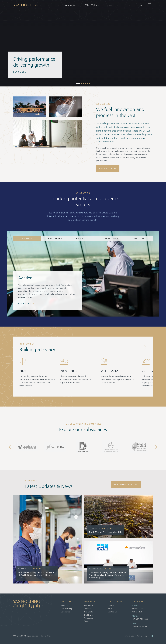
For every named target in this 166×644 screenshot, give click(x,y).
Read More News (125, 484)
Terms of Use (129, 636)
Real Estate (89, 612)
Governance (65, 612)
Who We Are (72, 5)
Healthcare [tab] (55, 238)
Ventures (88, 621)
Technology (89, 618)
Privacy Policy (142, 636)
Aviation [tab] (27, 238)
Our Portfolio (89, 606)
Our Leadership (66, 609)
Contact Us (112, 612)
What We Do (92, 5)
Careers (109, 5)
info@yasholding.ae (139, 626)
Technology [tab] (111, 238)
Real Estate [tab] (83, 238)
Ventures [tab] (139, 238)
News (110, 609)
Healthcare (88, 615)
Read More (21, 72)
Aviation (87, 609)
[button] (78, 84)
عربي (141, 5)
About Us (64, 606)
